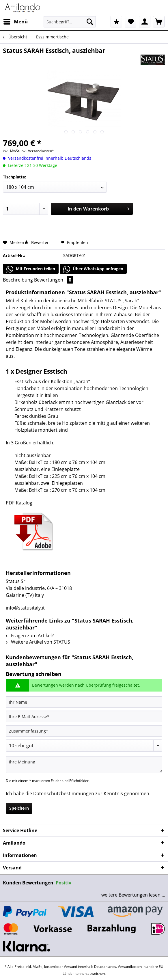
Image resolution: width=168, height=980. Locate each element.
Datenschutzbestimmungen (64, 793)
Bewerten (38, 242)
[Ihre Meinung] (84, 764)
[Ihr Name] (84, 702)
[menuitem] (15, 22)
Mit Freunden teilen (31, 269)
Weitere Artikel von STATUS (38, 642)
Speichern (19, 808)
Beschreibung (18, 280)
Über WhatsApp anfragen (93, 269)
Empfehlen (74, 242)
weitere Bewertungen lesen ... (133, 895)
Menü (16, 21)
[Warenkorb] (159, 22)
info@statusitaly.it (25, 608)
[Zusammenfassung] (84, 731)
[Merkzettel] (130, 22)
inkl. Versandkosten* (37, 151)
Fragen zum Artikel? (30, 636)
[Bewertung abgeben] (84, 746)
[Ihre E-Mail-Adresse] (84, 716)
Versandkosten (130, 967)
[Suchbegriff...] (70, 22)
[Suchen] (90, 22)
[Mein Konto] (145, 22)
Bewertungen (54, 280)
